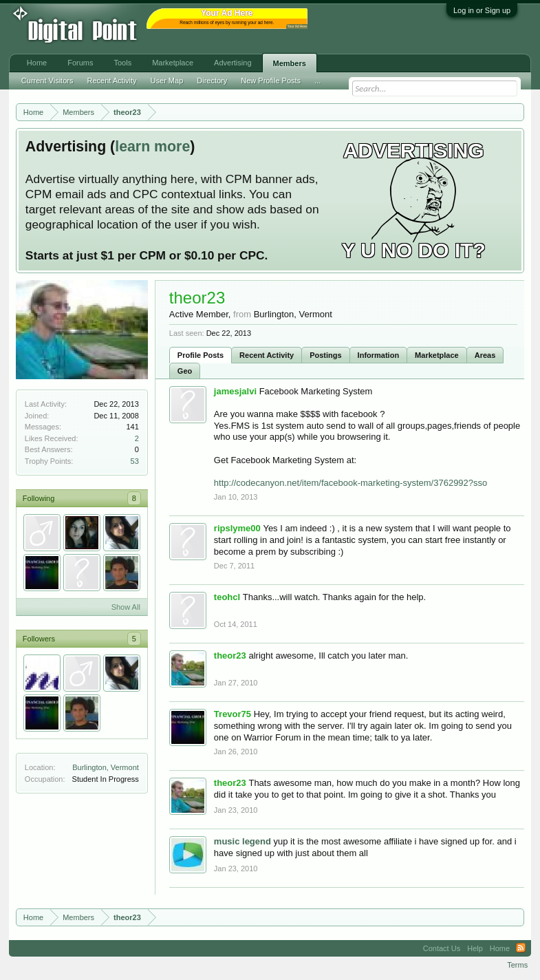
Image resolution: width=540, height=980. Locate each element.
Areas (485, 355)
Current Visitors (47, 81)
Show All (126, 607)
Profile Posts (201, 355)
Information (379, 355)
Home (37, 63)
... (317, 81)
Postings (325, 355)
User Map (167, 81)
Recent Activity (267, 355)
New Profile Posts (271, 81)
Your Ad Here (297, 26)
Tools (122, 63)
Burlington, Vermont (106, 767)
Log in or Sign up (482, 10)
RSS (521, 948)
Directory (212, 81)
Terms (517, 965)
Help (475, 948)
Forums (80, 63)
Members (290, 63)
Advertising (233, 63)
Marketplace (437, 355)
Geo (185, 371)
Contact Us (442, 948)
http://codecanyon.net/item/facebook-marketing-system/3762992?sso (350, 483)
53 (135, 461)
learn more (152, 147)
